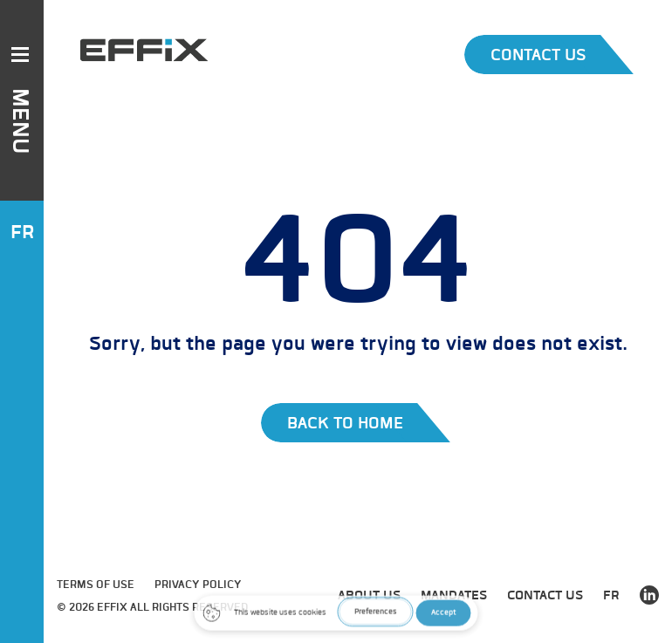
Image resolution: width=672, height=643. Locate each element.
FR (22, 232)
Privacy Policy (198, 584)
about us (369, 595)
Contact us (545, 595)
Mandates (454, 595)
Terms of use (96, 584)
